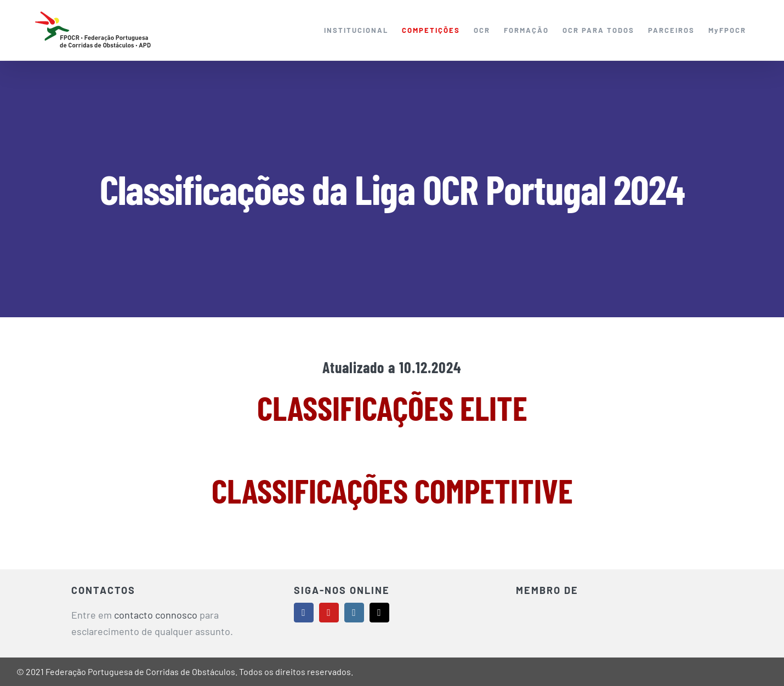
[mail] (379, 613)
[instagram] (354, 613)
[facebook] (304, 613)
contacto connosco (156, 615)
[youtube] (329, 613)
